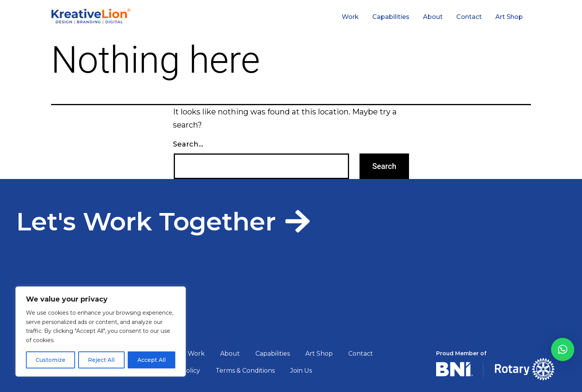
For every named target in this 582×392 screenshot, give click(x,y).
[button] (563, 349)
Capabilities (391, 17)
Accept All (151, 360)
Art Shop (509, 17)
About (433, 17)
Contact (469, 17)
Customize (50, 360)
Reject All (101, 360)
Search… (188, 144)
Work (350, 17)
